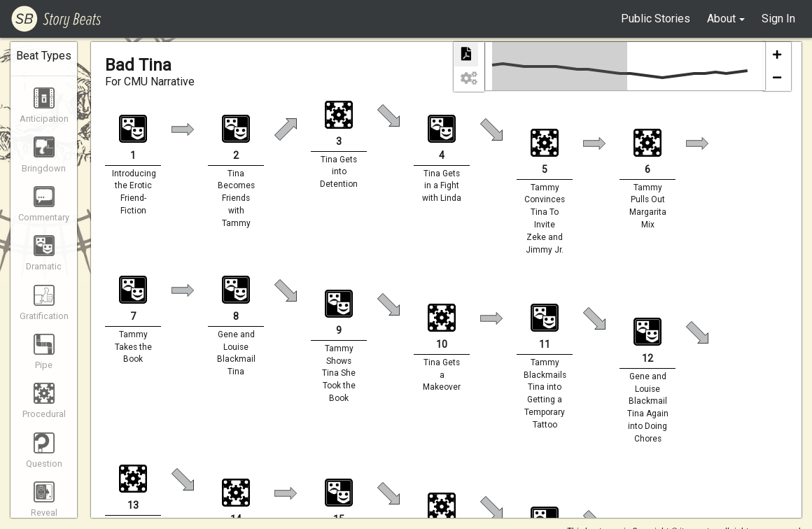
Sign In (778, 19)
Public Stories (656, 19)
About (721, 19)
